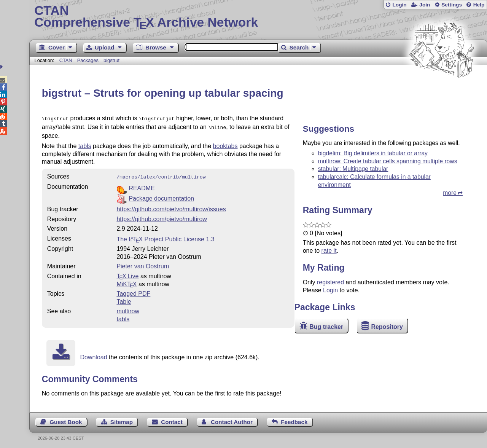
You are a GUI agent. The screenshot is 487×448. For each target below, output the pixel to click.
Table (124, 299)
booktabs (225, 144)
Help (479, 5)
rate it (329, 251)
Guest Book (66, 420)
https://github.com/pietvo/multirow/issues (171, 207)
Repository (387, 327)
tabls (85, 144)
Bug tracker (326, 327)
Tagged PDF (133, 291)
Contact (172, 420)
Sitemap (122, 420)
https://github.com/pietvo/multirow (162, 217)
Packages (89, 60)
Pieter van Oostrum (143, 264)
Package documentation (161, 196)
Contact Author (232, 420)
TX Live (127, 274)
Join (425, 5)
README (142, 186)
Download (93, 355)
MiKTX (127, 282)
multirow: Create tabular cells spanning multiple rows (388, 161)
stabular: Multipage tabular (353, 169)
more (450, 193)
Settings (452, 5)
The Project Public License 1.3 (165, 237)
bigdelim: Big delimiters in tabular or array (373, 153)
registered (330, 282)
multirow (128, 309)
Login (399, 5)
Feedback (294, 420)
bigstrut (111, 60)
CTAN (66, 60)
